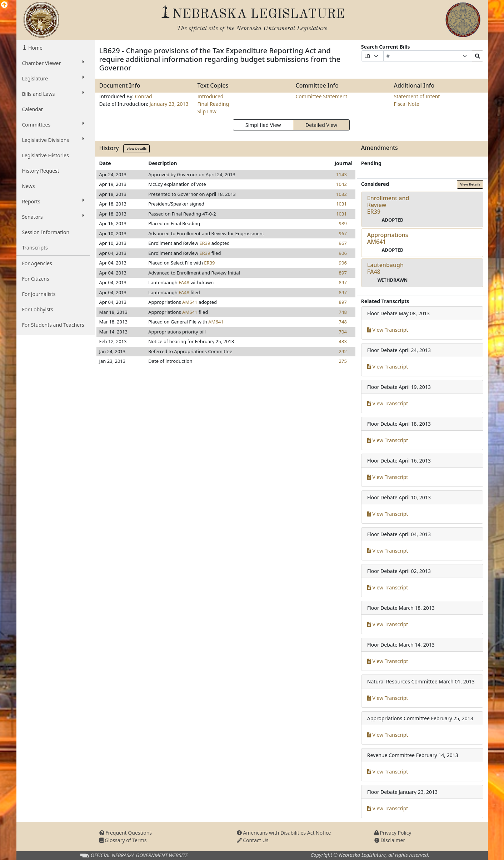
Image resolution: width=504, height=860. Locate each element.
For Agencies (37, 263)
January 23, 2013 (169, 104)
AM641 (190, 302)
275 (343, 361)
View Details (136, 149)
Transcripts (35, 248)
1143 (341, 174)
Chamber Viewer (53, 63)
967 (343, 233)
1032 (341, 194)
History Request (41, 171)
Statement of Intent (417, 96)
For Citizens (36, 279)
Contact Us (253, 840)
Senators (53, 217)
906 (343, 253)
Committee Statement (322, 96)
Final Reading (213, 104)
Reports (53, 201)
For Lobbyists (38, 309)
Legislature (53, 78)
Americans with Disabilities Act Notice (284, 833)
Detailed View (321, 125)
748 (343, 312)
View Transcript (388, 330)
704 (343, 332)
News (29, 186)
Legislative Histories (46, 155)
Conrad (144, 96)
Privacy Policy (393, 833)
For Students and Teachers (53, 325)
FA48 (184, 282)
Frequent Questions (126, 833)
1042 (341, 184)
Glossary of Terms (123, 840)
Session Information (46, 232)
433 (343, 341)
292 (343, 351)
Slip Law (207, 111)
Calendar (33, 109)
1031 (341, 204)
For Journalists (39, 294)
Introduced (211, 96)
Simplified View (263, 125)
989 (343, 223)
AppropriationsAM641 (388, 238)
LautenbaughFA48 (385, 268)
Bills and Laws (53, 94)
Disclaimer (390, 840)
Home (35, 48)
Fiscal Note (407, 104)
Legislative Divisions (53, 140)
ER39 (205, 243)
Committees (53, 124)
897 (343, 273)
